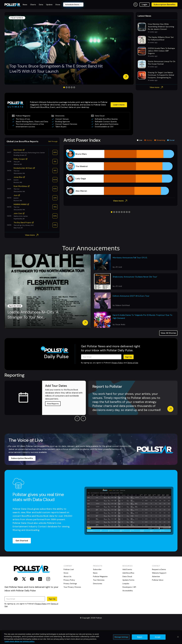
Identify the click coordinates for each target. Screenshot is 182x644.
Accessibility (128, 610)
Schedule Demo (73, 5)
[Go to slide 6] (124, 231)
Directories (98, 603)
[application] (121, 192)
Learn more (119, 124)
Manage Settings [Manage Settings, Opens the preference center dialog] (121, 637)
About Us (67, 596)
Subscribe (97, 589)
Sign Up (129, 376)
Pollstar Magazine (100, 596)
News (95, 592)
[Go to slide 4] (72, 107)
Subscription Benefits (164, 4)
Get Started (22, 560)
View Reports (53, 423)
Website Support (159, 592)
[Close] (178, 637)
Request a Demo (159, 589)
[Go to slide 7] (127, 231)
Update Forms (128, 599)
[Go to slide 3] (69, 107)
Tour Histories (99, 599)
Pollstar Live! (69, 589)
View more (157, 107)
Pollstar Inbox (158, 599)
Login (145, 4)
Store (66, 592)
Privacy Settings (70, 603)
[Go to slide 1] (64, 107)
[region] (91, 637)
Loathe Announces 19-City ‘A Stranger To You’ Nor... (33, 334)
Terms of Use (133, 382)
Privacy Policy (117, 382)
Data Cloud (127, 596)
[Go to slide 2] (67, 107)
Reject (140, 637)
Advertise (156, 596)
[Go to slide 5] (74, 107)
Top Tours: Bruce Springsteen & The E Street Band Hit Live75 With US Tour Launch (56, 88)
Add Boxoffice (128, 592)
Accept (158, 637)
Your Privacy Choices (72, 606)
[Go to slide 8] (129, 231)
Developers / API (129, 606)
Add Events (127, 589)
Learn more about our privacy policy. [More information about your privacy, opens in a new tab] (20, 641)
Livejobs (126, 603)
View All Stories (168, 352)
